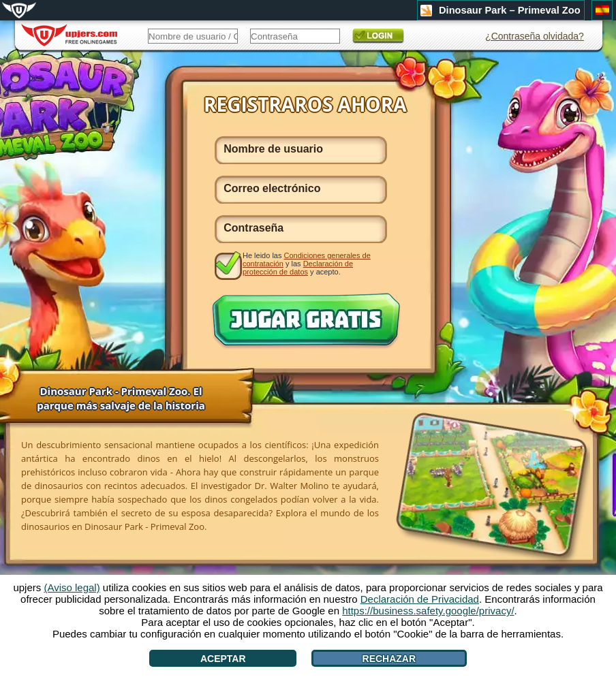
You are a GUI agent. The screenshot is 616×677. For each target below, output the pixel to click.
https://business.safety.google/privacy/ (428, 611)
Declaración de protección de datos (298, 268)
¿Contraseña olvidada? (535, 36)
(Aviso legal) (72, 587)
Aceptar (223, 659)
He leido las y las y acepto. (307, 263)
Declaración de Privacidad (420, 599)
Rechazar (389, 659)
